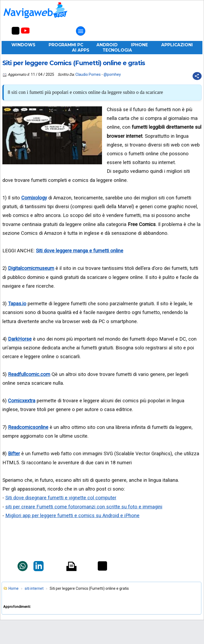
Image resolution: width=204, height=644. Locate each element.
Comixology (34, 198)
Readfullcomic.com (29, 374)
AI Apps (81, 50)
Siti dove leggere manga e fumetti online (80, 251)
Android (107, 45)
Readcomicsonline (28, 427)
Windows (23, 45)
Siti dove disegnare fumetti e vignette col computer (61, 498)
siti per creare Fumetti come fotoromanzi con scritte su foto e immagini (84, 507)
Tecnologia (117, 50)
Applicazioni (177, 45)
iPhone (139, 45)
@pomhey (112, 74)
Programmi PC (66, 45)
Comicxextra (22, 401)
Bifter (14, 453)
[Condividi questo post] (197, 76)
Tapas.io (17, 304)
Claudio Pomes (88, 74)
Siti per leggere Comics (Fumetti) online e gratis (74, 63)
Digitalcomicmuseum (31, 268)
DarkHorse (20, 339)
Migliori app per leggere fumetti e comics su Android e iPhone (72, 515)
